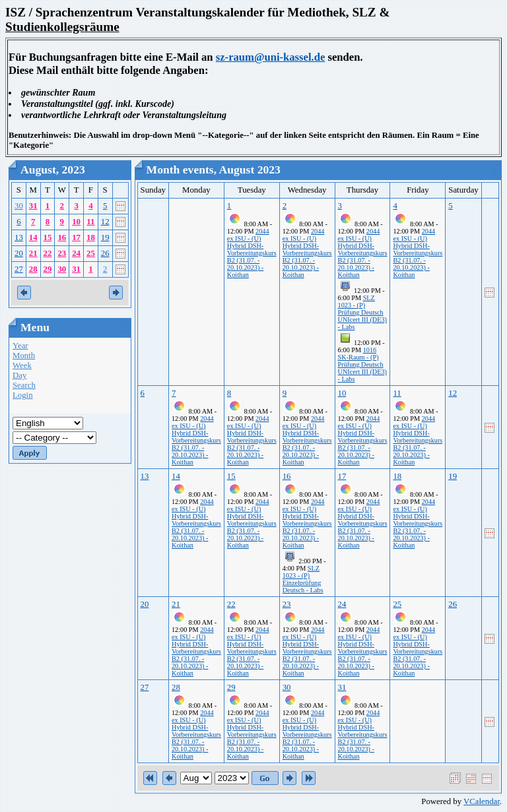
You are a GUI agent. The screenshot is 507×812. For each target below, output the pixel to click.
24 (76, 253)
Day (19, 375)
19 (105, 237)
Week (22, 365)
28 (33, 269)
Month (24, 356)
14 (33, 237)
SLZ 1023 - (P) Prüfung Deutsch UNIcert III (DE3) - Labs (362, 312)
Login (23, 395)
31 (33, 206)
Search (24, 385)
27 (19, 269)
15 (48, 237)
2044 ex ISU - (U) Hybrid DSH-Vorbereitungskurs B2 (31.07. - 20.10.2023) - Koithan (252, 253)
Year (20, 346)
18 (91, 237)
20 (19, 253)
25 (91, 253)
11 (90, 222)
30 (19, 206)
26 (105, 253)
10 (76, 222)
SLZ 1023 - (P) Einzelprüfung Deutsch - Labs (303, 579)
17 (76, 237)
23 (62, 253)
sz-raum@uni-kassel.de (271, 57)
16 (62, 237)
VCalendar (482, 801)
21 (33, 253)
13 (19, 237)
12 (105, 222)
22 (48, 253)
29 (48, 269)
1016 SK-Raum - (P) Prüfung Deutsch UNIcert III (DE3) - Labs (362, 364)
